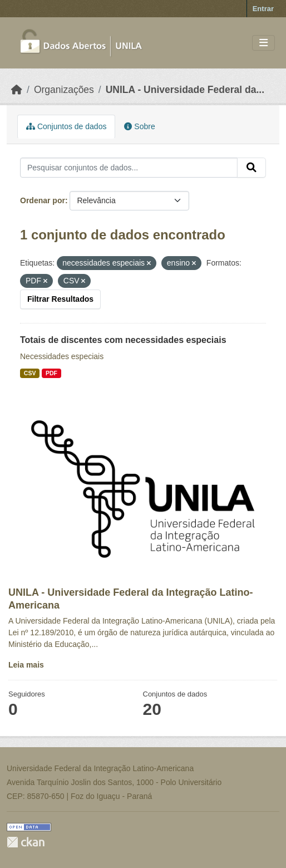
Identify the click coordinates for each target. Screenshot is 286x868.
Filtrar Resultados (60, 299)
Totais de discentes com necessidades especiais (123, 340)
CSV (30, 373)
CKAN (26, 842)
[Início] (17, 90)
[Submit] (252, 168)
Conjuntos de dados (66, 126)
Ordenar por (43, 200)
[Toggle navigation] (263, 43)
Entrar (263, 9)
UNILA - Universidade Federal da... (185, 90)
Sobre (139, 126)
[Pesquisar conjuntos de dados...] (129, 168)
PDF (51, 373)
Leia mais (26, 665)
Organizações (64, 90)
